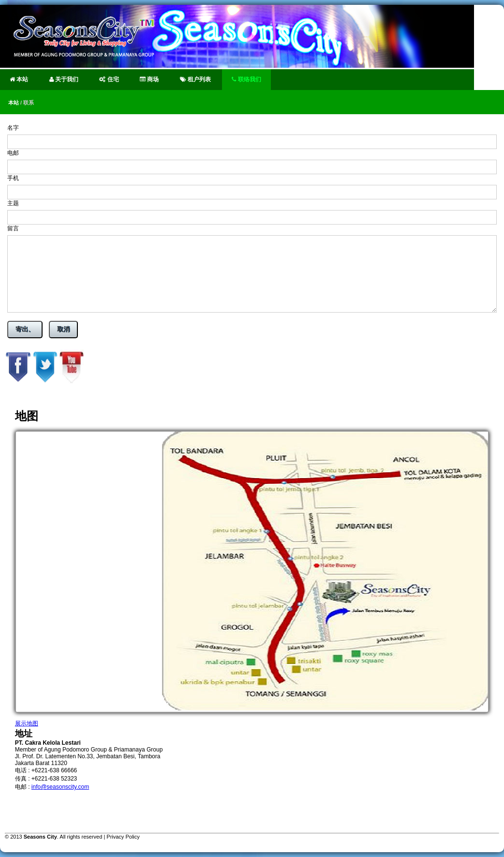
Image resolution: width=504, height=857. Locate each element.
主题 (13, 203)
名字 (13, 128)
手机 (13, 178)
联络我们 (246, 79)
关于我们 (64, 79)
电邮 (13, 153)
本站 (19, 79)
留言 (13, 228)
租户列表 (195, 79)
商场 (149, 79)
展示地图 (27, 723)
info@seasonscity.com (60, 787)
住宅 (109, 79)
